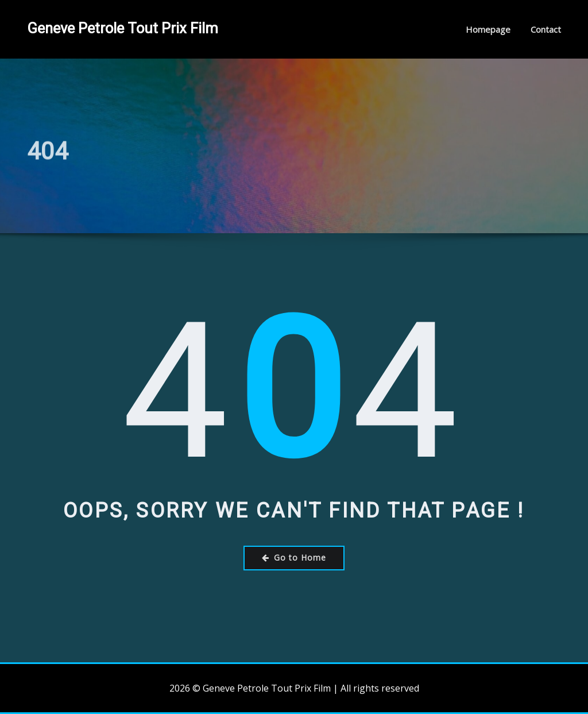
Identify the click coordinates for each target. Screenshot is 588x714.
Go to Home (294, 557)
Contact (546, 29)
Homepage (488, 29)
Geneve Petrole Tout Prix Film (123, 28)
